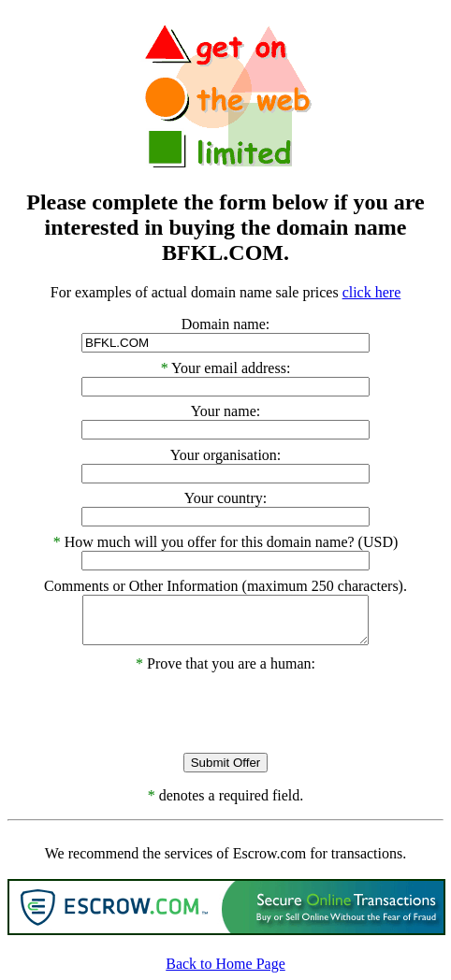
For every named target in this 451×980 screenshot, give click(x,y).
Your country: (226, 498)
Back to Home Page (225, 964)
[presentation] (225, 709)
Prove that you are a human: (225, 663)
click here (372, 292)
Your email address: (231, 368)
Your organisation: (226, 455)
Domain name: (226, 324)
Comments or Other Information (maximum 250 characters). (225, 586)
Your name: (225, 411)
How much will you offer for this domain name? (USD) (232, 542)
